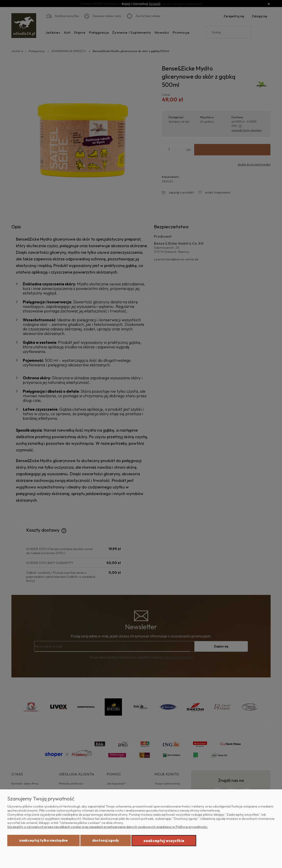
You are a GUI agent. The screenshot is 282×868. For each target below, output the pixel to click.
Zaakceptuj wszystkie (164, 841)
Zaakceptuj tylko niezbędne (43, 840)
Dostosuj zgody (106, 840)
